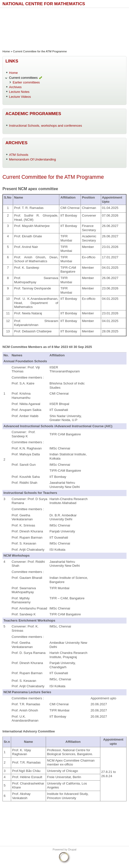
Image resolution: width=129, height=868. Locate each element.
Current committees (23, 78)
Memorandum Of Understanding (33, 159)
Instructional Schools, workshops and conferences (46, 126)
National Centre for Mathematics (44, 4)
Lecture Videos (20, 97)
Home (6, 51)
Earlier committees (26, 82)
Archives (15, 87)
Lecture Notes (19, 92)
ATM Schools (19, 155)
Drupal (72, 849)
